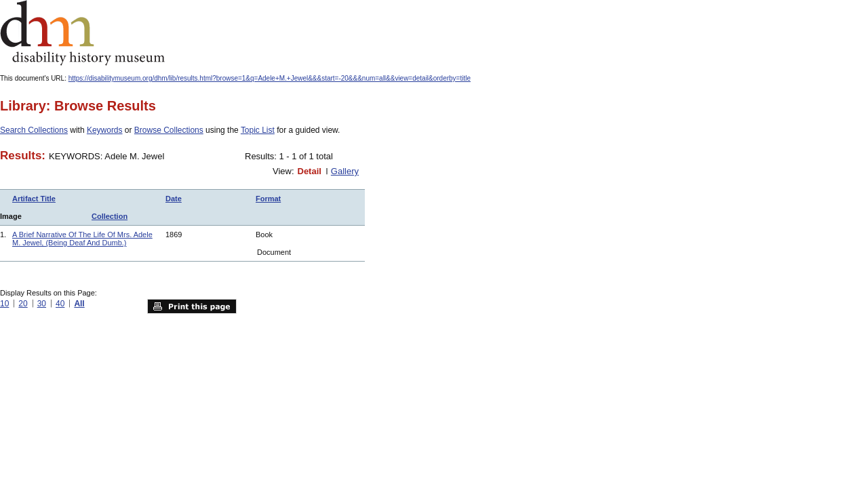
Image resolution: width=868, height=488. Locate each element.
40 (60, 304)
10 (4, 304)
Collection (110, 216)
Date (174, 199)
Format (268, 199)
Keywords (105, 130)
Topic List (258, 130)
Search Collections (34, 130)
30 (42, 304)
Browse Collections (169, 130)
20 (23, 304)
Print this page (192, 306)
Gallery (345, 171)
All (79, 304)
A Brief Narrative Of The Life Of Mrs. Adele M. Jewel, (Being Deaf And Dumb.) (82, 239)
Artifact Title (34, 199)
